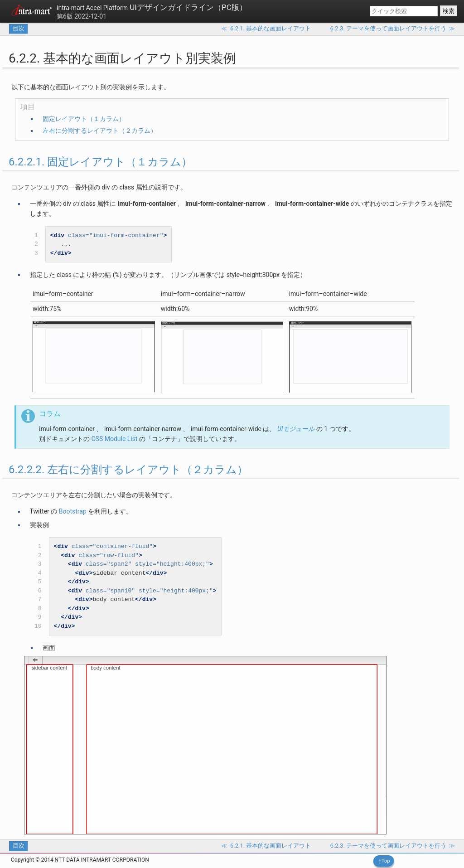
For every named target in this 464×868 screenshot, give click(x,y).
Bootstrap (73, 511)
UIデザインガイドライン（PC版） (152, 7)
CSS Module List (114, 439)
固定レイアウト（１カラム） (84, 119)
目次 (19, 28)
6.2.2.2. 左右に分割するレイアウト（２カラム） (128, 470)
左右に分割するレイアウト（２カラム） (100, 131)
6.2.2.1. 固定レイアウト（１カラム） (100, 162)
